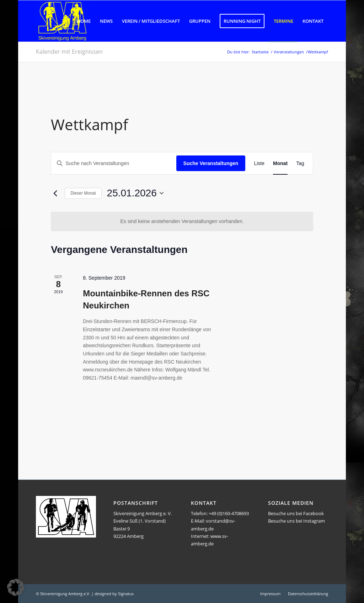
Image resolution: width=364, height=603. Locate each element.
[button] (16, 587)
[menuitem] (84, 21)
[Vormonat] (55, 193)
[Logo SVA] (63, 21)
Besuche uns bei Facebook (296, 513)
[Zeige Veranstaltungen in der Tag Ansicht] (300, 163)
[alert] (182, 221)
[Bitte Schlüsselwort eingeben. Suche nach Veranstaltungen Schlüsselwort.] (114, 163)
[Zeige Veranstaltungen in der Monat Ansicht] (280, 163)
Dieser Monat (83, 193)
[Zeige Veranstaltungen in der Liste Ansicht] (259, 163)
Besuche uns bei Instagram (296, 521)
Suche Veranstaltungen (211, 163)
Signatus (126, 594)
